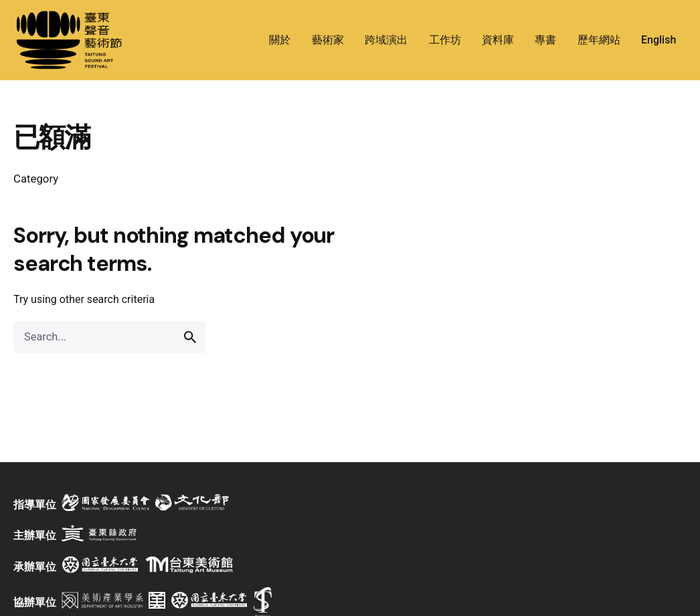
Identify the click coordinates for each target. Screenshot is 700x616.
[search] (190, 337)
